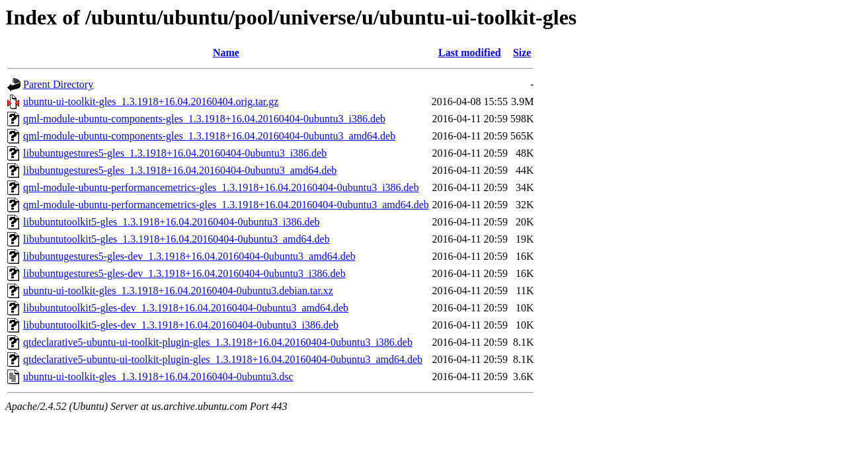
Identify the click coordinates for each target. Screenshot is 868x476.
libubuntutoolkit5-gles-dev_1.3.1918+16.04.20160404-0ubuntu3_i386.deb (181, 325)
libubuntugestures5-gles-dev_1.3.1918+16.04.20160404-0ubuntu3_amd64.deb (189, 256)
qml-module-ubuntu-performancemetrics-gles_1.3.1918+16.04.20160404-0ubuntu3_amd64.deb (226, 205)
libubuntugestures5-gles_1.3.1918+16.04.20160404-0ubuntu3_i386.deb (175, 153)
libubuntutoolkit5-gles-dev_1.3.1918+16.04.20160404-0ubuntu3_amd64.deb (186, 308)
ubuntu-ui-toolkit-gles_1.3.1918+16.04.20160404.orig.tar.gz (151, 101)
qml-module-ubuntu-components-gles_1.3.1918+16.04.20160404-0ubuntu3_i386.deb (204, 119)
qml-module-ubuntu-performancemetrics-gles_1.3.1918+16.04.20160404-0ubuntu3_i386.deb (221, 187)
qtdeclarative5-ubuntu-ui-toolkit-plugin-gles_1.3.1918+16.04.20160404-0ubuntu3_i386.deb (218, 342)
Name (226, 53)
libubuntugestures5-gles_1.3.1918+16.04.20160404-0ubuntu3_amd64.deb (180, 170)
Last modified (470, 53)
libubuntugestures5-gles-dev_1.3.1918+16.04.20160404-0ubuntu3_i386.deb (184, 273)
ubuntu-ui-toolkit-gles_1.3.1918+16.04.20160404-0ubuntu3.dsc (158, 377)
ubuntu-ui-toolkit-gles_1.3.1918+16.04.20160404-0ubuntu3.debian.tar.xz (178, 291)
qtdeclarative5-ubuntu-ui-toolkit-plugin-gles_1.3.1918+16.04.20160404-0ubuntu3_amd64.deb (223, 359)
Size (522, 53)
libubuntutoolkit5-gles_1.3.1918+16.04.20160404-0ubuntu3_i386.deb (172, 222)
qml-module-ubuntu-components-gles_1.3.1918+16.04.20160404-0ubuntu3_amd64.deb (209, 136)
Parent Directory (58, 84)
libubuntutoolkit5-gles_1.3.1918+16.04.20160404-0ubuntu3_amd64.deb (177, 239)
